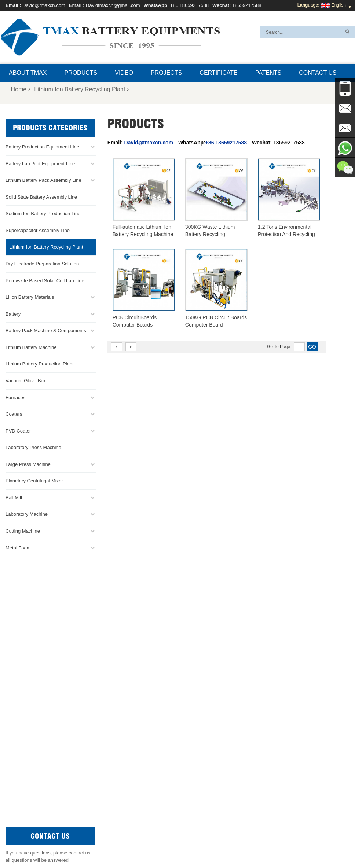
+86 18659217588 (189, 5)
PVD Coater (18, 431)
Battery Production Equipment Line (42, 147)
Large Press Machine (28, 464)
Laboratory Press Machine (33, 447)
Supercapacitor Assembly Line (38, 230)
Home (21, 89)
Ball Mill (14, 497)
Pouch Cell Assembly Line (202, 767)
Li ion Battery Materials (30, 297)
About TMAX (28, 73)
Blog (256, 845)
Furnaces (15, 397)
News (180, 845)
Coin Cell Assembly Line (200, 750)
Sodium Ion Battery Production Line (43, 214)
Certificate (218, 73)
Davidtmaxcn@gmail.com (113, 5)
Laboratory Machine (27, 514)
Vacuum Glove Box (26, 380)
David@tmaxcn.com (44, 5)
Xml (272, 845)
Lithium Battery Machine (31, 347)
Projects (166, 73)
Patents (268, 73)
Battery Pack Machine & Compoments (46, 330)
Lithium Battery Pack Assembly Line (43, 180)
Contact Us (318, 73)
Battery (13, 314)
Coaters (14, 414)
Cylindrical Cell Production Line (206, 758)
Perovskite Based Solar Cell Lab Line (45, 280)
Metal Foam (18, 547)
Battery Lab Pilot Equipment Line (40, 163)
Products (81, 73)
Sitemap (234, 845)
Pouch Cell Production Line (203, 732)
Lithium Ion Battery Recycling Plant (82, 89)
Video (124, 73)
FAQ (161, 845)
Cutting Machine (23, 531)
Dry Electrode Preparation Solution (42, 264)
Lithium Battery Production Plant (40, 364)
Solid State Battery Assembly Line (41, 197)
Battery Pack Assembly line (203, 741)
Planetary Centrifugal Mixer (34, 481)
